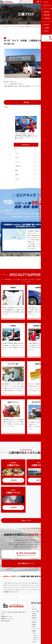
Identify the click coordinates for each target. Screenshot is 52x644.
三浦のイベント (37, 628)
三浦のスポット (37, 626)
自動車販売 (35, 606)
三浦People (18, 164)
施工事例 (34, 611)
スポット (17, 155)
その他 (17, 176)
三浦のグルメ (36, 624)
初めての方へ (35, 597)
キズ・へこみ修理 (36, 600)
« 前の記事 (6, 104)
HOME (3, 33)
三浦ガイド (35, 621)
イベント (17, 159)
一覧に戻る (30, 104)
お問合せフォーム (43, 7)
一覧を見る (16, 478)
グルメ (17, 151)
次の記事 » (45, 104)
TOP (33, 595)
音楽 (16, 168)
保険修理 (34, 602)
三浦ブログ (8, 33)
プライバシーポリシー (37, 617)
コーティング (35, 608)
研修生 (17, 172)
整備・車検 (34, 604)
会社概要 (34, 613)
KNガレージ (23, 636)
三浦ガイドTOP (34, 518)
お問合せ (34, 615)
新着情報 (34, 619)
